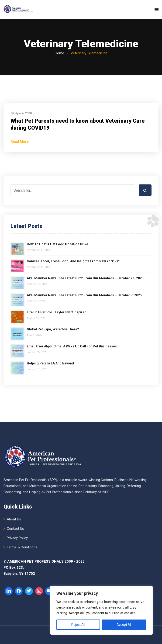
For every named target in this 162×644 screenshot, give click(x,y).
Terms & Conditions (22, 547)
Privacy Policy (17, 538)
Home (59, 53)
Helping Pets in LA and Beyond (50, 363)
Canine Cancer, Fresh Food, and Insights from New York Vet (73, 261)
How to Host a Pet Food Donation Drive (57, 244)
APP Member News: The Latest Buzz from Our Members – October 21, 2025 (85, 278)
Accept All (124, 625)
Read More (20, 142)
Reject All (78, 625)
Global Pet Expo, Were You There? (53, 329)
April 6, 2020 (23, 113)
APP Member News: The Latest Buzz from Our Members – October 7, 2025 (84, 295)
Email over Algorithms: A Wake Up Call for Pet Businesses (72, 346)
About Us (14, 519)
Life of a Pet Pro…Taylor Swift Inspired (57, 312)
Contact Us (15, 529)
